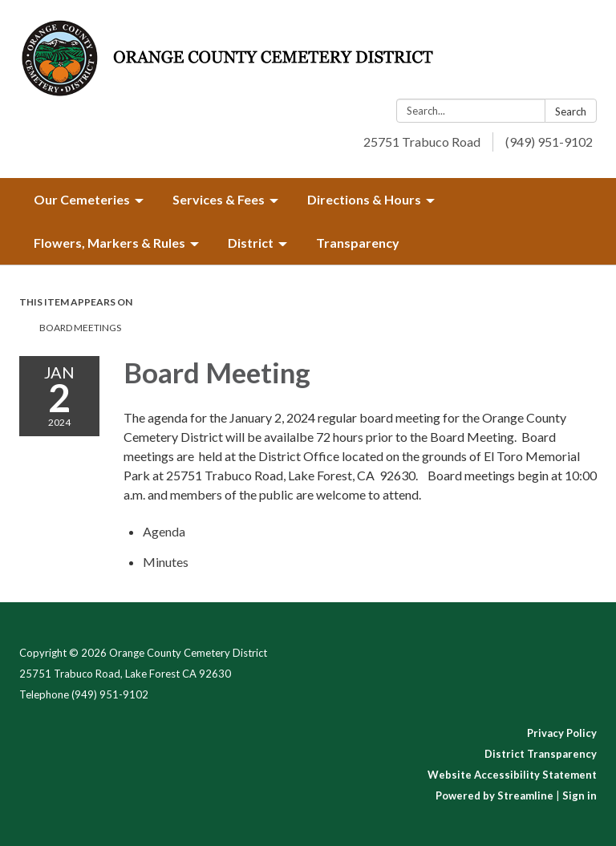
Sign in (580, 795)
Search (571, 111)
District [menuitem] (251, 243)
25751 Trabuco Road (422, 142)
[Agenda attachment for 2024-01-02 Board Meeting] (164, 531)
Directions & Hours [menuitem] (364, 199)
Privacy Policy (562, 733)
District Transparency (541, 754)
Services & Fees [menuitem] (219, 199)
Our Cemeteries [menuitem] (82, 199)
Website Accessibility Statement (512, 775)
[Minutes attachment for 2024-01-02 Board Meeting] (166, 562)
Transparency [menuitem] (358, 243)
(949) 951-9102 (549, 142)
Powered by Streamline (494, 795)
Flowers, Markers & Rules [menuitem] (109, 243)
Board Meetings (80, 328)
